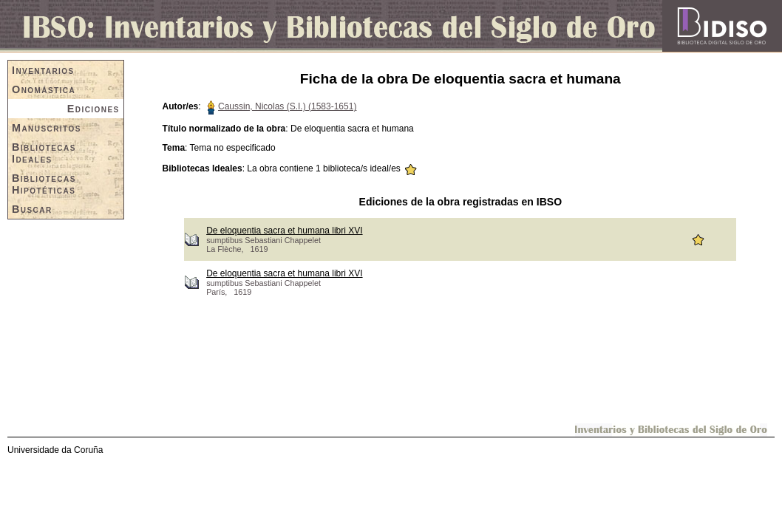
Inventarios (43, 70)
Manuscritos (47, 128)
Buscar (32, 209)
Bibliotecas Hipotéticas (44, 184)
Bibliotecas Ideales (44, 153)
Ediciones (93, 109)
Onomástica (44, 89)
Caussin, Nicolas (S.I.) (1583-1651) (287, 106)
